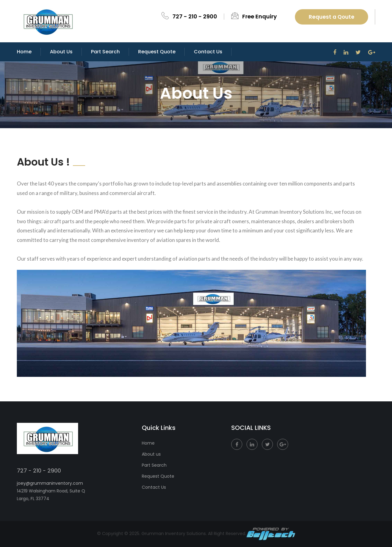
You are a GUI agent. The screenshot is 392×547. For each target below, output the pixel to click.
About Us (61, 52)
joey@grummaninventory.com (50, 483)
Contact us (208, 52)
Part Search (105, 52)
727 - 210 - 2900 (195, 16)
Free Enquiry (260, 16)
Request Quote (157, 52)
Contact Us (154, 487)
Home (24, 52)
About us (151, 454)
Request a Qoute (332, 17)
